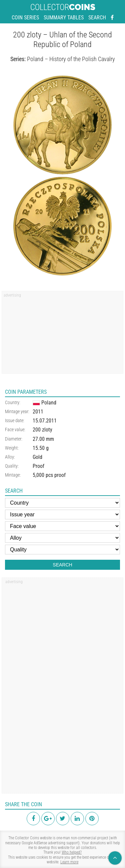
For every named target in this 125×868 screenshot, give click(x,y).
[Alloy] (62, 538)
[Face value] (62, 526)
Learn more (69, 862)
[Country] (62, 503)
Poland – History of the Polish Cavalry (71, 59)
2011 (38, 412)
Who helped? (72, 852)
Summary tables (64, 18)
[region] (62, 335)
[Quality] (62, 550)
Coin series (25, 18)
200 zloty (42, 430)
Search (97, 18)
